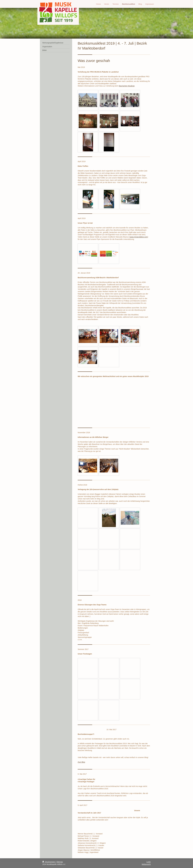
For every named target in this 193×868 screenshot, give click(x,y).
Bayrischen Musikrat (127, 86)
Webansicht (146, 864)
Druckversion (49, 862)
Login (149, 862)
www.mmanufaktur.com (139, 237)
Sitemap (60, 862)
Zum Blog (81, 762)
